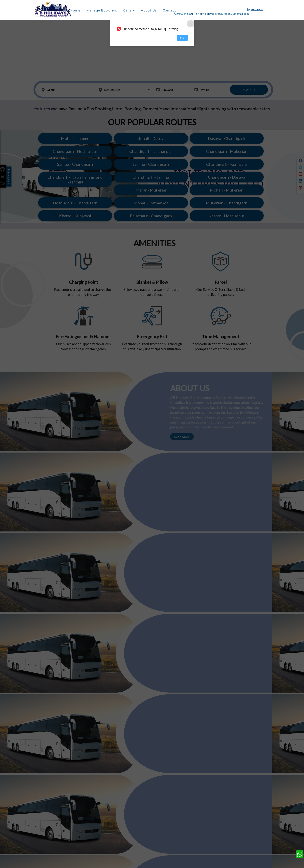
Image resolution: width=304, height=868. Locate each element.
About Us (149, 10)
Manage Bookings (102, 10)
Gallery (129, 10)
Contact (169, 10)
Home (75, 10)
